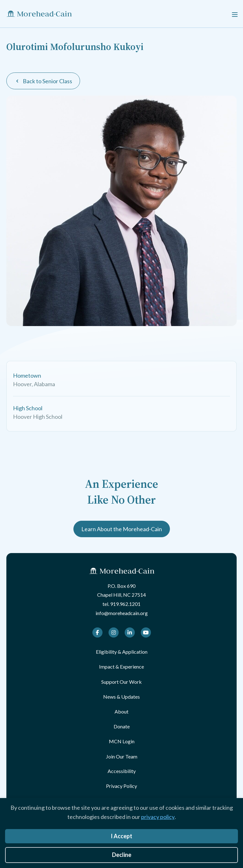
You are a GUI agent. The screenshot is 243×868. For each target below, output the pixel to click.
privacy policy (158, 817)
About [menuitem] (121, 711)
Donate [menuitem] (122, 726)
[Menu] (235, 14)
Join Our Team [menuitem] (122, 756)
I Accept (121, 836)
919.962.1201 (125, 604)
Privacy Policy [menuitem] (121, 786)
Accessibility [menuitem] (122, 771)
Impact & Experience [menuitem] (121, 667)
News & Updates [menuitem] (121, 697)
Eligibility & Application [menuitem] (122, 652)
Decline (122, 855)
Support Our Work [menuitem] (121, 682)
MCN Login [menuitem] (122, 741)
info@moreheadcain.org (122, 613)
